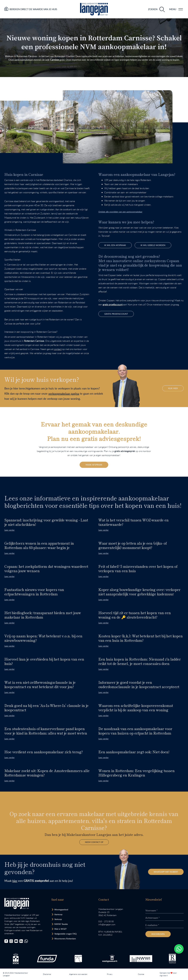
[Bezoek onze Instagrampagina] (11, 941)
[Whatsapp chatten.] (179, 949)
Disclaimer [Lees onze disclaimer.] (47, 974)
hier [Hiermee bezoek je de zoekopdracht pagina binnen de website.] (15, 881)
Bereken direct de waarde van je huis (33, 9)
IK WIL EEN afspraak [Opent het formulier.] (115, 245)
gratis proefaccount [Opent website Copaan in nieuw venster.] (113, 305)
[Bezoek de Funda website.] (47, 959)
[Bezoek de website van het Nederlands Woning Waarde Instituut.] (141, 959)
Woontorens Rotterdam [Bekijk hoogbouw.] (65, 939)
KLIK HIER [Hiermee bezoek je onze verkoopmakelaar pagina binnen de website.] (173, 388)
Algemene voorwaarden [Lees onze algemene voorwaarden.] (78, 974)
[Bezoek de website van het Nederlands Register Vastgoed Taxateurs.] (172, 959)
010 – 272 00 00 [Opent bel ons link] (106, 922)
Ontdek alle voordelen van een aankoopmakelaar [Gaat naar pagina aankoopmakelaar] (120, 212)
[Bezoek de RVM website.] (78, 959)
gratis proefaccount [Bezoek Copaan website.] (116, 314)
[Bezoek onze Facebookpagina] (6, 941)
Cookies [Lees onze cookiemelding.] (141, 974)
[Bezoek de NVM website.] (16, 959)
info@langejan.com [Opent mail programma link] (107, 925)
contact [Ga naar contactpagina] (58, 349)
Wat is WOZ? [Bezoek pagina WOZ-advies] (60, 929)
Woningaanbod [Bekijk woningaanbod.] (61, 910)
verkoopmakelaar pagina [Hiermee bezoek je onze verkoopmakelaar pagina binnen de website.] (64, 393)
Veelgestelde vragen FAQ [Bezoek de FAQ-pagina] (65, 934)
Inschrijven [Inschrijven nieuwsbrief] (158, 934)
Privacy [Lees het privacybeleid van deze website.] (110, 974)
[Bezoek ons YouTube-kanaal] (16, 941)
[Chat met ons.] (26, 941)
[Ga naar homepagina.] (94, 9)
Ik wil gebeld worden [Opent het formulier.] (153, 245)
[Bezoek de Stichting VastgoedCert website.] (110, 959)
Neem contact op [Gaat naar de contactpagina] (94, 832)
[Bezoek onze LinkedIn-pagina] (21, 941)
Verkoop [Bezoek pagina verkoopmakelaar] (58, 919)
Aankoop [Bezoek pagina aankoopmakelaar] (58, 915)
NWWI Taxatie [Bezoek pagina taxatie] (61, 924)
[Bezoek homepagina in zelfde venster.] (17, 904)
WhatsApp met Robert (165, 872)
